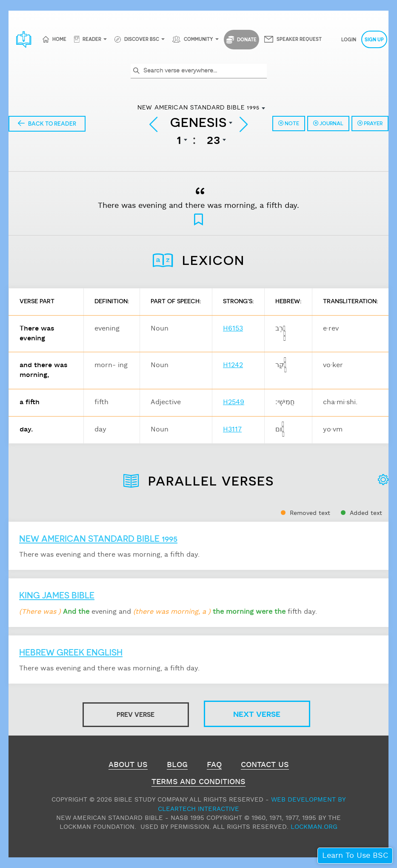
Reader (92, 39)
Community (198, 39)
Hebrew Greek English (71, 652)
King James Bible (57, 595)
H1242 (233, 365)
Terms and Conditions (198, 783)
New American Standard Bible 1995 (98, 538)
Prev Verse (136, 714)
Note (289, 123)
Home (59, 39)
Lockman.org (314, 827)
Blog (177, 766)
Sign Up (374, 39)
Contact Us (265, 766)
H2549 (234, 402)
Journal (328, 123)
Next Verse (257, 714)
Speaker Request (299, 39)
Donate (241, 40)
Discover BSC (142, 39)
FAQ (214, 766)
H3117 (232, 430)
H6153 (233, 329)
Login (349, 39)
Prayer (370, 123)
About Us (128, 766)
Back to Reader (47, 123)
